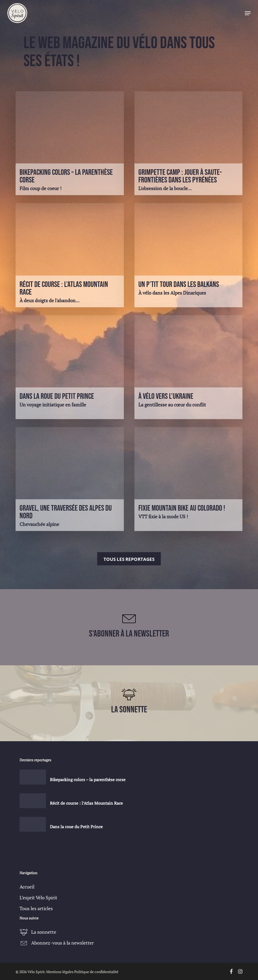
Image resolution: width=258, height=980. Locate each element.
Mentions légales (60, 972)
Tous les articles (36, 908)
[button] (248, 13)
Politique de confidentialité (96, 972)
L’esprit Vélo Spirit (38, 897)
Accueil (27, 887)
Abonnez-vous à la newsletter (62, 943)
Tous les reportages (129, 559)
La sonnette (44, 932)
